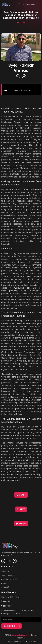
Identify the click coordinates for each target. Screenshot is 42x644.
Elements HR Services (10, 597)
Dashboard (29, 4)
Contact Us (6, 587)
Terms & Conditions (14, 642)
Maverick (21, 22)
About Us (5, 583)
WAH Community (8, 575)
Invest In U (6, 601)
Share (21, 524)
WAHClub (5, 571)
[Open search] (20, 4)
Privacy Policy (31, 642)
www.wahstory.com (20, 635)
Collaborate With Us (10, 579)
